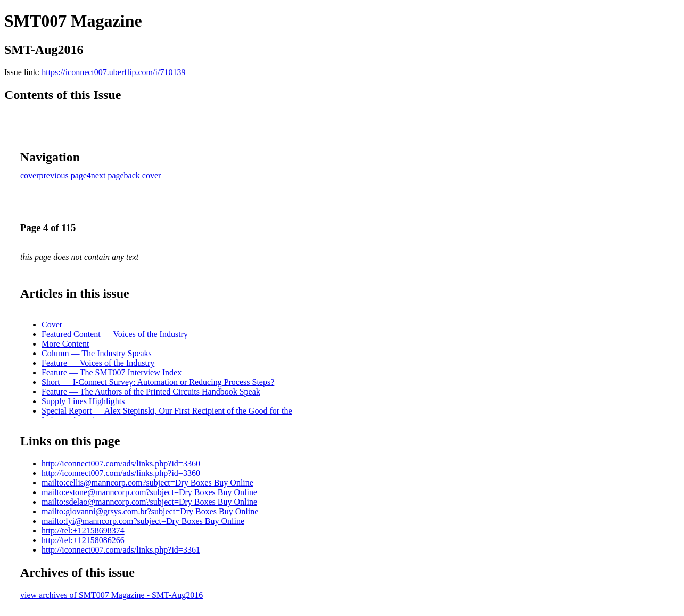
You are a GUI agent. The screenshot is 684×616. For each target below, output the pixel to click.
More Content (65, 344)
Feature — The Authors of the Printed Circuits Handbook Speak (151, 392)
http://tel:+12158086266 (83, 540)
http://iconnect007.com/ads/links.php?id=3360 (121, 463)
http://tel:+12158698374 (83, 531)
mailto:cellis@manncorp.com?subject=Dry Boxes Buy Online (147, 483)
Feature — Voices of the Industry (98, 363)
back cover (143, 175)
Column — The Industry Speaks (97, 353)
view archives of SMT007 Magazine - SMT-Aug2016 (112, 595)
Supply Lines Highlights (83, 401)
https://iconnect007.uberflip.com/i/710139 (113, 72)
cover (30, 175)
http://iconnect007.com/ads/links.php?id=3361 (121, 550)
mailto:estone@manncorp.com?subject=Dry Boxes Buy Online (149, 492)
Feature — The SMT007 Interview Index (112, 372)
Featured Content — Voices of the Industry (115, 334)
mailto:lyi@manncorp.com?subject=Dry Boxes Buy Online (143, 521)
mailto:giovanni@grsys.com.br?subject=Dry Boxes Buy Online (150, 511)
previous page (63, 175)
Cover (52, 325)
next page (108, 175)
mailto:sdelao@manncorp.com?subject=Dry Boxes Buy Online (149, 502)
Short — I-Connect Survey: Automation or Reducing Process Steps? (158, 382)
